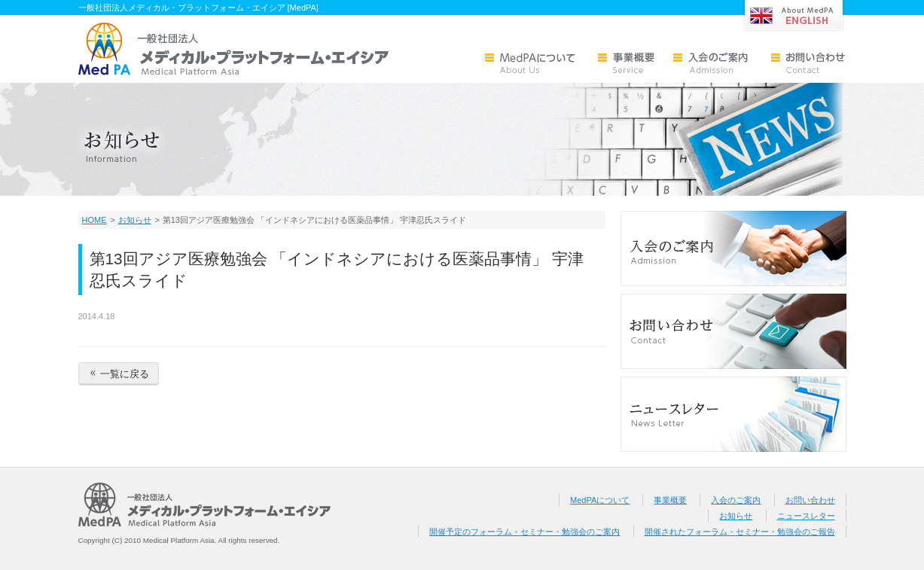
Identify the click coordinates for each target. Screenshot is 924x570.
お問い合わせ (810, 500)
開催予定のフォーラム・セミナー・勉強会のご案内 (525, 532)
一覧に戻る (119, 374)
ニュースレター (806, 516)
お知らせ (135, 220)
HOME (95, 220)
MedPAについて (600, 500)
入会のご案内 (736, 500)
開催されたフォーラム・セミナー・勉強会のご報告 (740, 532)
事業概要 (670, 500)
